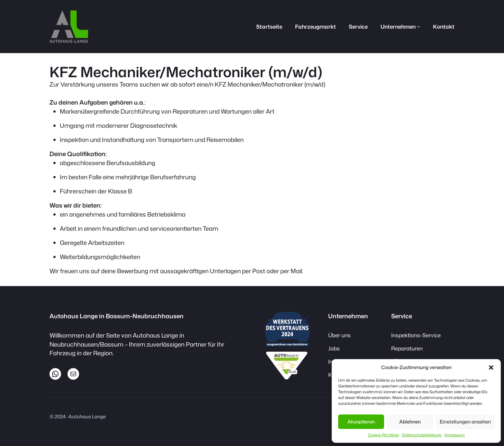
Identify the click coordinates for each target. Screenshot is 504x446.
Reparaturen (407, 348)
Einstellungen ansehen (465, 422)
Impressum (455, 435)
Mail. (297, 271)
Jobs (334, 348)
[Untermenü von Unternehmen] (419, 26)
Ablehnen (410, 422)
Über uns (339, 335)
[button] (491, 367)
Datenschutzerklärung (422, 435)
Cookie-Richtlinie (383, 435)
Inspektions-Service (416, 335)
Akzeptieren (361, 422)
